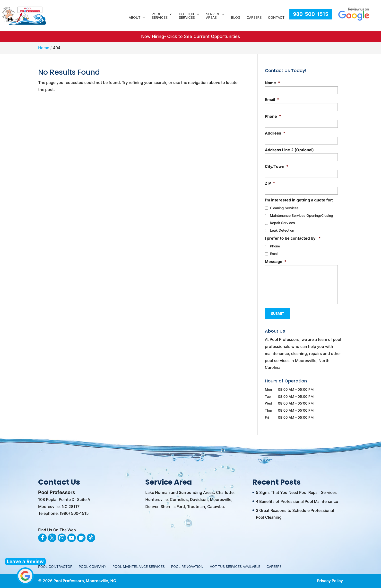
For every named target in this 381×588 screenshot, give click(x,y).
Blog (236, 18)
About (135, 18)
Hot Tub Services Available (235, 566)
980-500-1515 (311, 14)
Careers (254, 18)
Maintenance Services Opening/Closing (302, 215)
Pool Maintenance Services (139, 566)
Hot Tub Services (187, 16)
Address (275, 133)
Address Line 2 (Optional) (289, 150)
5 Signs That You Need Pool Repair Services (296, 492)
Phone (273, 116)
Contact (276, 18)
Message (276, 262)
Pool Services (160, 16)
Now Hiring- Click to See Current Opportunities (191, 36)
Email (272, 100)
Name (273, 83)
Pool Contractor (55, 566)
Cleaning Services (284, 208)
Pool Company (92, 566)
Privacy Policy (330, 581)
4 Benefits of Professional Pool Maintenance (297, 501)
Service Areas (213, 16)
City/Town (277, 166)
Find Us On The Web (57, 530)
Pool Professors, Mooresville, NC (85, 581)
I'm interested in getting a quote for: (299, 200)
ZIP (270, 183)
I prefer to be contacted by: (293, 238)
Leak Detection (282, 230)
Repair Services (282, 223)
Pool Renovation (187, 566)
